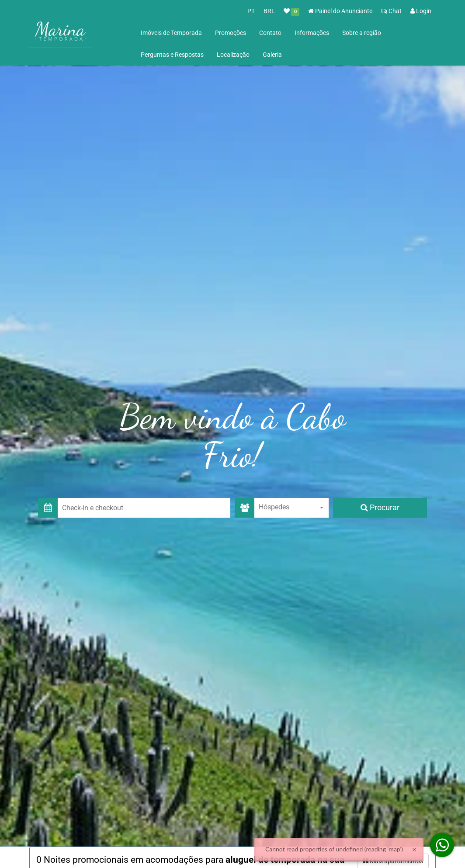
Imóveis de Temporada (171, 33)
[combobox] (291, 508)
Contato (270, 33)
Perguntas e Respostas (172, 55)
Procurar (380, 507)
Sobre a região (362, 33)
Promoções (231, 33)
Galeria (272, 55)
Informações (312, 33)
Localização (233, 55)
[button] (144, 508)
